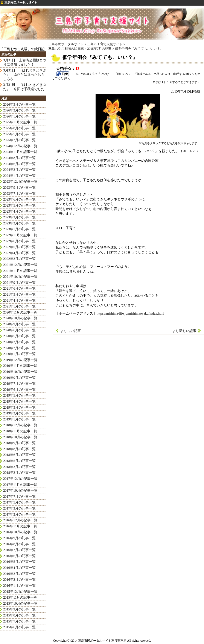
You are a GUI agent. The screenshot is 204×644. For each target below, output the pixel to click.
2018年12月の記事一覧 (20, 425)
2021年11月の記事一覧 (20, 271)
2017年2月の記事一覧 (19, 514)
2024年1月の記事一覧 (19, 176)
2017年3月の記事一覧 (19, 508)
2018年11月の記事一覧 (20, 431)
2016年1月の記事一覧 (19, 586)
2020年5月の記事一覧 (19, 336)
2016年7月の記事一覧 (19, 550)
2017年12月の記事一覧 (20, 479)
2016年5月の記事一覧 (19, 562)
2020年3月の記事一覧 (19, 342)
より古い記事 (71, 331)
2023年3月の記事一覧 (19, 217)
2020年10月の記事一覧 (20, 318)
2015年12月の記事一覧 (20, 592)
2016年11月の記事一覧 (20, 526)
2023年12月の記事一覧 (20, 181)
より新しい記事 (184, 331)
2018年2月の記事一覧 (19, 473)
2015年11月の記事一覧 (20, 597)
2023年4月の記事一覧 (19, 211)
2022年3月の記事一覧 (19, 259)
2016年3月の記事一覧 (19, 574)
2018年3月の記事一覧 (19, 467)
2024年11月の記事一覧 (20, 152)
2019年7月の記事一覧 (19, 384)
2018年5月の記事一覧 (19, 461)
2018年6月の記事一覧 (19, 455)
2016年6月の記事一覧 (19, 556)
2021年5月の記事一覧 (19, 294)
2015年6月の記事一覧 (19, 627)
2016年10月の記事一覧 (20, 532)
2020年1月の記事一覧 (19, 354)
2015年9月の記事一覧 (19, 609)
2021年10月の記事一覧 (20, 277)
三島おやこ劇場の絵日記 (66, 49)
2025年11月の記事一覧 (20, 122)
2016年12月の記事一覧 (20, 520)
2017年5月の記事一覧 (19, 502)
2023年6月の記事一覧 (19, 199)
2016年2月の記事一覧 (19, 580)
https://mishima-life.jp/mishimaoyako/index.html (130, 313)
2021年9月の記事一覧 (19, 283)
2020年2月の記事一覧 (19, 348)
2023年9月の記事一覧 (19, 188)
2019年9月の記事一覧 (19, 378)
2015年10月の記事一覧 (20, 603)
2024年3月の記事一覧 (19, 170)
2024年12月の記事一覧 (20, 146)
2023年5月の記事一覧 (19, 205)
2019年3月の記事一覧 (19, 407)
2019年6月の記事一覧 (19, 390)
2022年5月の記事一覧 (19, 247)
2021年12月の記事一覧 (20, 265)
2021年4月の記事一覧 (19, 300)
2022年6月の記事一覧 (19, 241)
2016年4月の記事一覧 (19, 568)
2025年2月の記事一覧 (19, 140)
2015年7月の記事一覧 (19, 621)
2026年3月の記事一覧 (19, 104)
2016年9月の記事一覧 (19, 538)
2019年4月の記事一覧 (19, 401)
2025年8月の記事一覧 (19, 128)
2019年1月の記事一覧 (19, 419)
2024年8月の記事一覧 (19, 158)
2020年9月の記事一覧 (19, 324)
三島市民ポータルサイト (66, 44)
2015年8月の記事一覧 (19, 615)
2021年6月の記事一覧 (19, 288)
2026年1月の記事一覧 (19, 116)
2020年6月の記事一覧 (19, 330)
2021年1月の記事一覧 (19, 306)
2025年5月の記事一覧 (19, 134)
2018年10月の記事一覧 (20, 437)
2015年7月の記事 (99, 49)
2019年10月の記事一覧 (20, 372)
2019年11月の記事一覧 (20, 366)
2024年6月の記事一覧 (19, 164)
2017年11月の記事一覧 (20, 485)
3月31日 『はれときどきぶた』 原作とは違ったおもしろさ (25, 74)
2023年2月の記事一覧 (19, 223)
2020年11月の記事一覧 (20, 312)
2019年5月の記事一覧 (19, 395)
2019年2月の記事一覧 (19, 413)
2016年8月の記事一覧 (19, 544)
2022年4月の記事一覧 (19, 253)
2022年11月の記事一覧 (20, 235)
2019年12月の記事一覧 (20, 360)
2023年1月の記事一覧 (19, 229)
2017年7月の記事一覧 (19, 497)
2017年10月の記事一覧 (20, 490)
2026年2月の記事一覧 (19, 110)
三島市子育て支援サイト (105, 44)
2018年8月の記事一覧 (19, 449)
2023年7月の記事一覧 (19, 194)
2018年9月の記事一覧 (19, 443)
